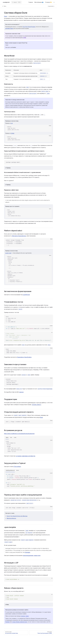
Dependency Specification (24, 357)
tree (11, 437)
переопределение (28, 555)
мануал (21, 392)
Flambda (7, 622)
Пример (8, 168)
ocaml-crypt (8, 253)
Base (41, 417)
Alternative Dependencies (19, 236)
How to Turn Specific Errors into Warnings (17, 516)
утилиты (25, 616)
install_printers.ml (10, 470)
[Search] (16, 2)
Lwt (12, 123)
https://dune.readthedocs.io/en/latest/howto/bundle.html (19, 434)
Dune (6, 16)
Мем (8, 605)
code (15, 437)
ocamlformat (26, 295)
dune (7, 437)
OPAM (25, 38)
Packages (27, 552)
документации (9, 28)
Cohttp (13, 133)
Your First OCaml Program (29, 27)
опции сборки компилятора (20, 622)
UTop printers (17, 467)
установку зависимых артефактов (25, 456)
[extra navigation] (54, 2)
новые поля (37, 555)
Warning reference (11, 518)
